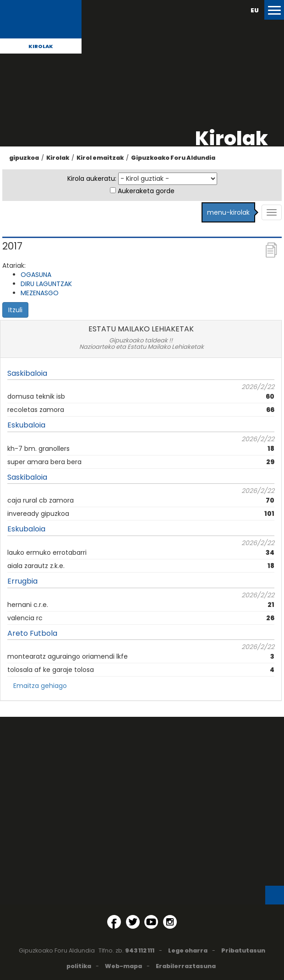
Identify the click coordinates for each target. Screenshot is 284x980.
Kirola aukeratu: (92, 179)
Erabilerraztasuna (186, 966)
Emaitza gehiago (40, 686)
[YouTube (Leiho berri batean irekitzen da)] (151, 922)
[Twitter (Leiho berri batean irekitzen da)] (133, 922)
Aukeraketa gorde (146, 191)
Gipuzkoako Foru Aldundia (173, 158)
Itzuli (15, 310)
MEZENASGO (40, 293)
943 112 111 (140, 950)
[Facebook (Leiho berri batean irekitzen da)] (114, 922)
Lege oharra (188, 950)
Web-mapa (123, 966)
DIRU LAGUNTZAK (46, 284)
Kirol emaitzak (100, 158)
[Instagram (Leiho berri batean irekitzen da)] (170, 922)
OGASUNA (36, 275)
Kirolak (41, 46)
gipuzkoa (24, 158)
